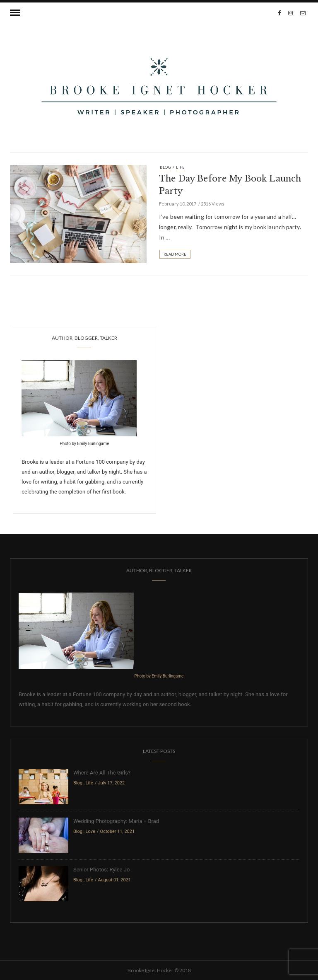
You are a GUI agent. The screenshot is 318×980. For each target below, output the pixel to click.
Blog (165, 167)
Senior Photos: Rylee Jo (101, 870)
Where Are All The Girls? (102, 773)
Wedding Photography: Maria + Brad (116, 821)
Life (181, 167)
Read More (175, 254)
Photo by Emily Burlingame (85, 444)
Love (90, 831)
